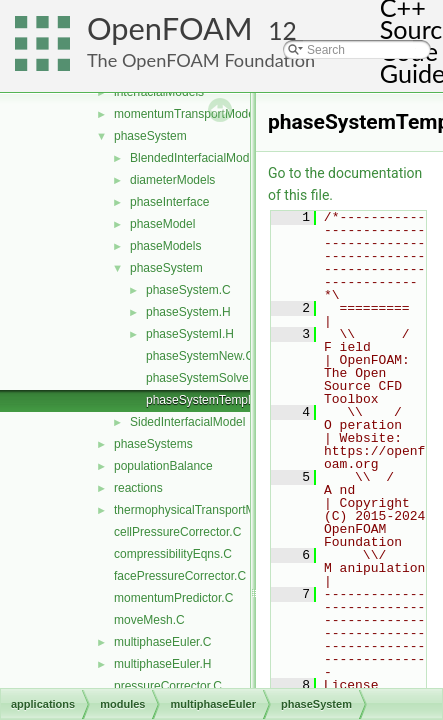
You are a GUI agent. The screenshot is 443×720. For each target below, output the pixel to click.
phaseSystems (153, 444)
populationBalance (163, 466)
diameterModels (172, 180)
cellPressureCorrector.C (177, 532)
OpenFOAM (170, 28)
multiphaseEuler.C (162, 642)
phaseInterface (169, 202)
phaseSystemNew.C (200, 356)
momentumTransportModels (189, 114)
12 (282, 30)
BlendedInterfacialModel (194, 158)
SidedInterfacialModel (187, 422)
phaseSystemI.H (190, 334)
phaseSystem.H (188, 312)
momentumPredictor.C (173, 598)
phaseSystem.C (188, 290)
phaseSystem (150, 136)
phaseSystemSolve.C (203, 378)
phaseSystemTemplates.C (215, 400)
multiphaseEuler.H (162, 664)
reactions (138, 488)
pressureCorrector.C (168, 686)
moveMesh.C (149, 620)
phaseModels (165, 246)
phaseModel (162, 224)
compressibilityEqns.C (173, 554)
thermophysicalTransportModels (199, 510)
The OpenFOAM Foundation (201, 60)
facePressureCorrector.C (180, 576)
